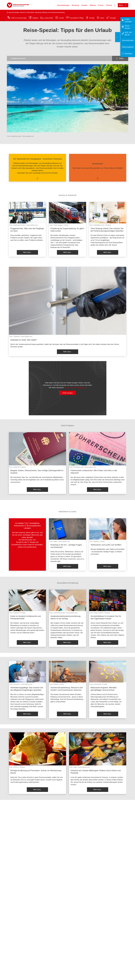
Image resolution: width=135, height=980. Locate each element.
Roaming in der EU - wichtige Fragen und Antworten (66, 546)
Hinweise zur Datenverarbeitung (75, 388)
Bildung (93, 5)
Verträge (113, 18)
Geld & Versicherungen (19, 18)
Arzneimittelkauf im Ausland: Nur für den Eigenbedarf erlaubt (106, 617)
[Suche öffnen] (115, 5)
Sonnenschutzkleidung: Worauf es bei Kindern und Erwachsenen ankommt (67, 689)
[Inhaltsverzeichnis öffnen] (59, 58)
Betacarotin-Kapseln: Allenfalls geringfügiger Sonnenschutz (104, 689)
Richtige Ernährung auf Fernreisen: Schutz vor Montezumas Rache (36, 772)
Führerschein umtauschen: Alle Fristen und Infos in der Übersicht (94, 472)
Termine (109, 5)
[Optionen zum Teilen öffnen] (120, 58)
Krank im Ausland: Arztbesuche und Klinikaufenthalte (26, 617)
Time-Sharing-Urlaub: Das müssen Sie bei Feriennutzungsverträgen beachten (107, 230)
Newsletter (129, 54)
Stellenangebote (128, 47)
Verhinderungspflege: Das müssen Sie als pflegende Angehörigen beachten (27, 689)
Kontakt (84, 5)
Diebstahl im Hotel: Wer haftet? (24, 340)
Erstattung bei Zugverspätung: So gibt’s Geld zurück (67, 230)
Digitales (36, 18)
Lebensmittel (49, 18)
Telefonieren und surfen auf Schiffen (106, 545)
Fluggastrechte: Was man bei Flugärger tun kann (27, 230)
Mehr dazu (27, 252)
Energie (92, 18)
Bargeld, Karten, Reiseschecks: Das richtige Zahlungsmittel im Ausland (37, 472)
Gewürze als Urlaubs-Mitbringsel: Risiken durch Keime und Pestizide (96, 772)
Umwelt (61, 18)
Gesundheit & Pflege (77, 18)
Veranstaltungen (63, 5)
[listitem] (37, 168)
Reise (102, 18)
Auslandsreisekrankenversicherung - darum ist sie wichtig (66, 617)
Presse (101, 5)
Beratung (75, 5)
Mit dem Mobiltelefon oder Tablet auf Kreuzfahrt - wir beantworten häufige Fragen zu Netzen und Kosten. (108, 552)
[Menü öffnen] (123, 5)
